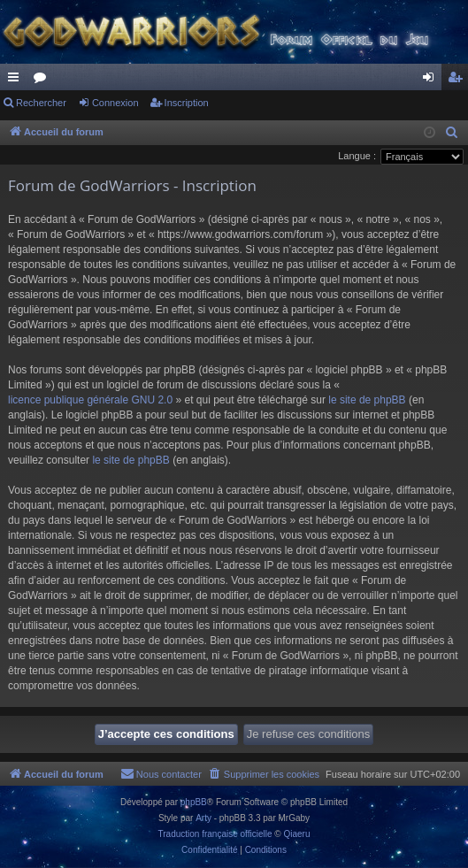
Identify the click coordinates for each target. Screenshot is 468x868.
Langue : (357, 156)
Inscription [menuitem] (459, 81)
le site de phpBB (367, 400)
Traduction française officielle (215, 834)
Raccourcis (17, 81)
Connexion (115, 103)
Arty (203, 818)
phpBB (194, 802)
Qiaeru (296, 834)
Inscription (187, 103)
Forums (43, 81)
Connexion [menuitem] (432, 81)
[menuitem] (452, 133)
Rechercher (41, 103)
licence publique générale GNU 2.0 (90, 400)
